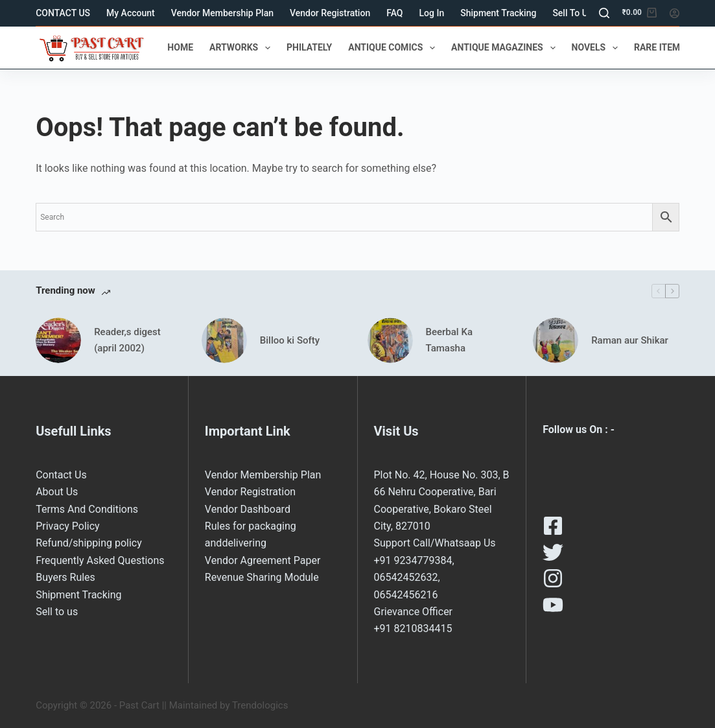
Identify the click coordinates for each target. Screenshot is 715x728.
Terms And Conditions (87, 509)
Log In (432, 13)
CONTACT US (63, 13)
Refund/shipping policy (89, 543)
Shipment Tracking (498, 13)
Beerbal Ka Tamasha (449, 340)
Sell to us (572, 13)
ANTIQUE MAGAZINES (506, 48)
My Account (131, 13)
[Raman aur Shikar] (556, 340)
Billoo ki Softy (290, 340)
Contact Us (61, 475)
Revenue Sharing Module (262, 577)
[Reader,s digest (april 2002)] (58, 340)
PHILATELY (309, 47)
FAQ (394, 13)
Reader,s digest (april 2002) (127, 340)
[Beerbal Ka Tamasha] (390, 340)
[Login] (674, 13)
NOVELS (597, 48)
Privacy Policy (68, 526)
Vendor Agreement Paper (263, 560)
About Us (57, 492)
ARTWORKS (242, 48)
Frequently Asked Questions (100, 560)
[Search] (604, 13)
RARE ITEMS (669, 48)
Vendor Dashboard (248, 509)
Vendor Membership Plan (222, 13)
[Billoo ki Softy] (224, 340)
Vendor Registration (330, 13)
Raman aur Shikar (630, 340)
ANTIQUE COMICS (394, 48)
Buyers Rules (65, 577)
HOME (180, 47)
